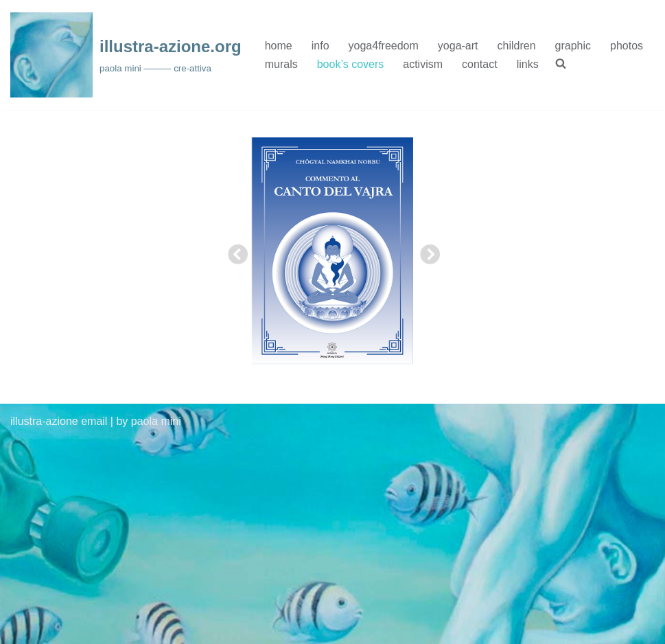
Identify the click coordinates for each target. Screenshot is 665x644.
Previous (233, 251)
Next (425, 251)
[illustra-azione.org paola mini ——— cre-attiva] (126, 55)
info (320, 46)
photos (627, 46)
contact (480, 64)
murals (281, 64)
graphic (573, 46)
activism (423, 64)
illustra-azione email (59, 421)
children (517, 46)
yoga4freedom (384, 46)
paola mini (156, 421)
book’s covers (351, 64)
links (528, 64)
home (279, 46)
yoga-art (458, 46)
